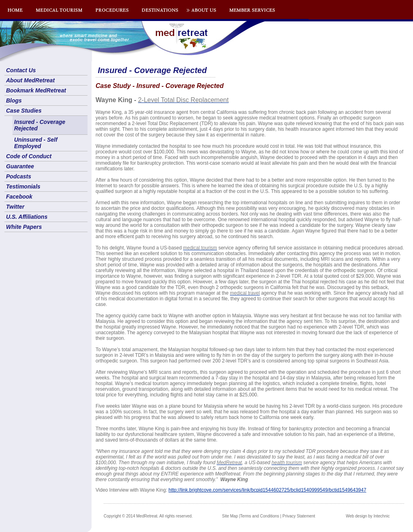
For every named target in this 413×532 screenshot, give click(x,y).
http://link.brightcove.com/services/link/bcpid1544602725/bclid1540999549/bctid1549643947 (267, 490)
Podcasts (19, 176)
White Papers (24, 227)
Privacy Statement (299, 516)
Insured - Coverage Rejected (40, 125)
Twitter (15, 207)
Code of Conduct (29, 156)
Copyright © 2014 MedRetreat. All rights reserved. (148, 516)
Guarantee (20, 166)
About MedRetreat (30, 80)
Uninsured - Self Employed (36, 143)
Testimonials (23, 186)
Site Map (230, 516)
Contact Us (21, 70)
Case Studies (24, 111)
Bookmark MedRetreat (36, 90)
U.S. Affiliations (27, 217)
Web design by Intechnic (368, 516)
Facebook (19, 197)
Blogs (14, 101)
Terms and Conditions (260, 516)
